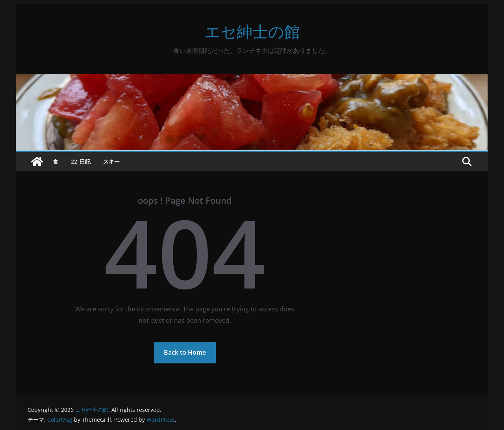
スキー (111, 161)
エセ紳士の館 (252, 31)
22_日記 (81, 161)
